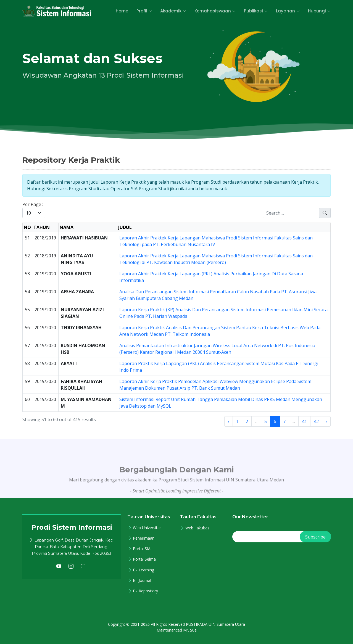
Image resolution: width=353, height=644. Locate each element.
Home (122, 11)
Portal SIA (142, 549)
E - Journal (142, 580)
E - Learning (143, 570)
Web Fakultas (197, 528)
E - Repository (145, 591)
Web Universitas (147, 528)
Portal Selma (144, 559)
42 (316, 421)
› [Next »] (326, 421)
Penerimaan (144, 538)
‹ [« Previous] (229, 421)
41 (304, 421)
